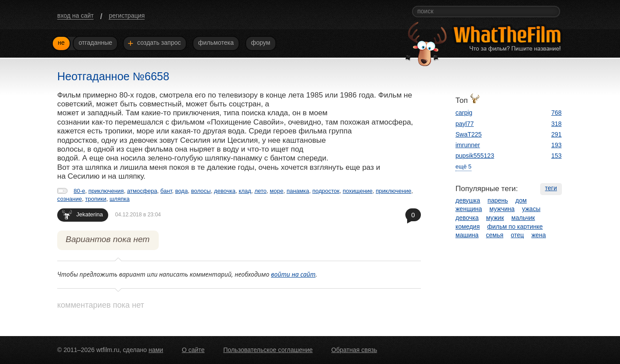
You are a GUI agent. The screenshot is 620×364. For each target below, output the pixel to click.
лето (261, 191)
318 (556, 124)
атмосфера (142, 191)
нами (156, 350)
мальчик (523, 218)
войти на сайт (293, 274)
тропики (96, 199)
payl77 (465, 124)
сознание (70, 199)
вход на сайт (75, 16)
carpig (464, 113)
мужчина (502, 209)
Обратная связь (354, 350)
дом (521, 200)
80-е (79, 191)
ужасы (531, 209)
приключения (106, 191)
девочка (225, 191)
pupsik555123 (475, 156)
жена (539, 235)
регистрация (127, 16)
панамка (298, 191)
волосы (201, 191)
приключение (393, 191)
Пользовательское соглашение (268, 350)
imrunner (468, 145)
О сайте (193, 350)
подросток (326, 191)
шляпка (120, 199)
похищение (358, 191)
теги (551, 188)
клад (245, 191)
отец (518, 235)
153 (556, 156)
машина (467, 235)
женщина (469, 209)
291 (556, 134)
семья (495, 235)
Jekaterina (82, 214)
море (277, 191)
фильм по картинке (515, 227)
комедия (468, 227)
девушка (468, 200)
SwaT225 (469, 134)
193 (556, 145)
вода (182, 191)
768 (556, 113)
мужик (495, 218)
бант (166, 191)
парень (498, 200)
